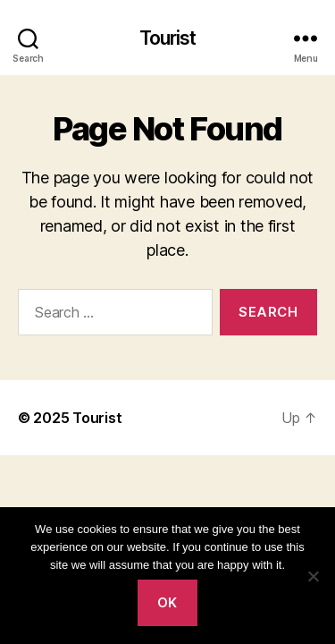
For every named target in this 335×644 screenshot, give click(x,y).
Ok (167, 602)
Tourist (168, 38)
